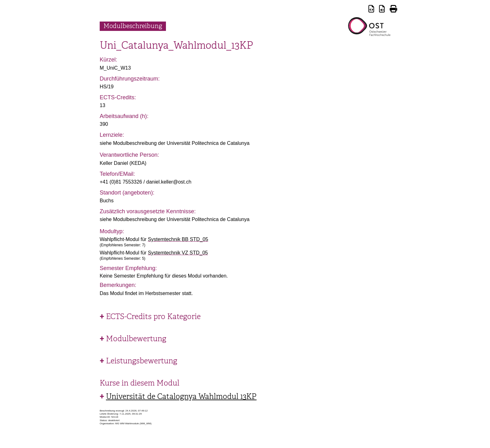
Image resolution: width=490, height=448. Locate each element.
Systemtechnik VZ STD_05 (178, 253)
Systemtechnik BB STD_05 (178, 239)
